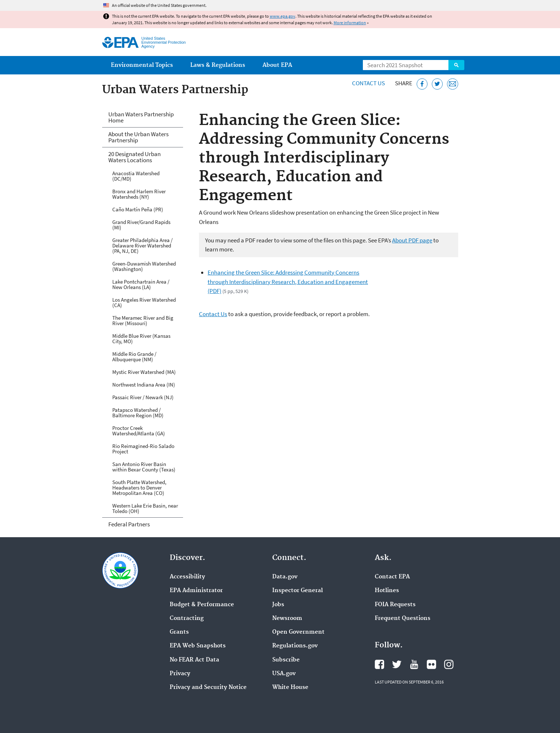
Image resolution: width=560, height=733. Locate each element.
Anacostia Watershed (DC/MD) (136, 176)
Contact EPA (392, 577)
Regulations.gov (295, 646)
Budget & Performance (202, 605)
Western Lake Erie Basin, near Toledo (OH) (145, 508)
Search (456, 65)
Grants (179, 632)
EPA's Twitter (397, 664)
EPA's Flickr (431, 664)
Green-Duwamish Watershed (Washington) (144, 266)
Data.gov (285, 577)
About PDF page (412, 240)
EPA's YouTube (414, 664)
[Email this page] (453, 84)
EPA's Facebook (379, 664)
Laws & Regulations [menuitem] (218, 65)
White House (290, 687)
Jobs (278, 605)
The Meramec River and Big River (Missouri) (143, 320)
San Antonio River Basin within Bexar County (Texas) (144, 467)
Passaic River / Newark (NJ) (143, 397)
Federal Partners (129, 524)
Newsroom (287, 618)
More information (350, 23)
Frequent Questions (403, 618)
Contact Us (368, 83)
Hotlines (387, 591)
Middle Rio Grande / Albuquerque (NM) (134, 357)
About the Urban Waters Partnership (138, 137)
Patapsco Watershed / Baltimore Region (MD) (138, 413)
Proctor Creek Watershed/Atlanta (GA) (139, 431)
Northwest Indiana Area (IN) (144, 385)
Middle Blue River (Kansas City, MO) (141, 339)
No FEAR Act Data (194, 660)
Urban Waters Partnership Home (141, 117)
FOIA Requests (395, 605)
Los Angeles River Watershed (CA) (144, 302)
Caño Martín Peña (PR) (138, 209)
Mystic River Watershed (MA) (144, 372)
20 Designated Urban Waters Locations (134, 157)
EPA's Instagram (449, 664)
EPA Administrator (196, 591)
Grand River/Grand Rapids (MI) (141, 225)
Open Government (298, 632)
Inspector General (298, 591)
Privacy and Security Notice (208, 687)
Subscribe (286, 660)
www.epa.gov (283, 16)
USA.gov (284, 674)
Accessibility (187, 577)
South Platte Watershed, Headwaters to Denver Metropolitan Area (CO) (139, 488)
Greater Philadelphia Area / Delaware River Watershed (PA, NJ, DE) (142, 245)
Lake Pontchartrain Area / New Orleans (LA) (141, 284)
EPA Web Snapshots (198, 646)
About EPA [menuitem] (277, 65)
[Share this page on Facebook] (422, 84)
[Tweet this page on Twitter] (437, 84)
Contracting (187, 618)
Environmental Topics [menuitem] (142, 65)
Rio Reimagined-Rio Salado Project (143, 449)
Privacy (180, 674)
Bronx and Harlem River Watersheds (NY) (139, 194)
